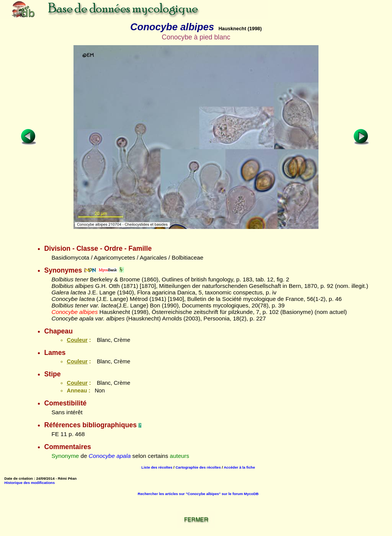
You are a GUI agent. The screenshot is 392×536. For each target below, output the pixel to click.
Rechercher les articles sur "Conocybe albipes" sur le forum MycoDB (198, 494)
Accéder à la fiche (239, 467)
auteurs (180, 456)
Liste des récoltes (157, 467)
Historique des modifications (29, 483)
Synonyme (65, 456)
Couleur (77, 340)
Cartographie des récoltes (198, 467)
